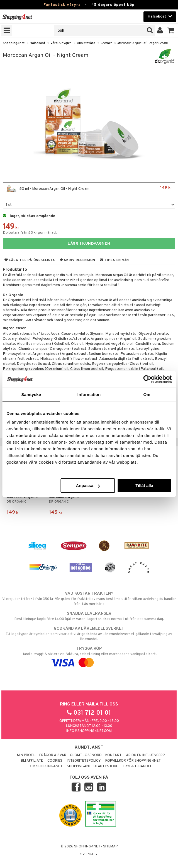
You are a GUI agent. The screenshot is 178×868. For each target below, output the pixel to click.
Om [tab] (147, 394)
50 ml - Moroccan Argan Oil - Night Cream (89, 189)
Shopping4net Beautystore (92, 766)
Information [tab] (89, 394)
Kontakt (113, 755)
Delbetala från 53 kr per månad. (30, 233)
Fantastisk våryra (62, 5)
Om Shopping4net (46, 766)
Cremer (106, 43)
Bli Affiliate (32, 761)
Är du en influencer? (145, 755)
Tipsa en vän (114, 260)
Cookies (55, 761)
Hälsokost (37, 43)
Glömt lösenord (86, 755)
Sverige (89, 854)
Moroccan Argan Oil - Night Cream (142, 43)
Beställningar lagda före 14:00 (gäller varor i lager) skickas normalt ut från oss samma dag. (89, 616)
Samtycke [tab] (31, 394)
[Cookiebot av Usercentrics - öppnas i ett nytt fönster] (147, 379)
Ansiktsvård (86, 43)
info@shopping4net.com (89, 731)
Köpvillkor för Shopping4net (133, 761)
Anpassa (88, 485)
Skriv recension (78, 260)
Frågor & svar (53, 755)
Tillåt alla (144, 485)
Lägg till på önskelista (30, 260)
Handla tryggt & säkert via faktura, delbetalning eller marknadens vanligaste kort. (89, 656)
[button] (171, 31)
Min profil (26, 755)
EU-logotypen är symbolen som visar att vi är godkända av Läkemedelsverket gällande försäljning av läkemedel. (89, 634)
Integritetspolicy (84, 761)
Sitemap (110, 847)
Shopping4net (14, 43)
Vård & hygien (61, 43)
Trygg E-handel (137, 766)
